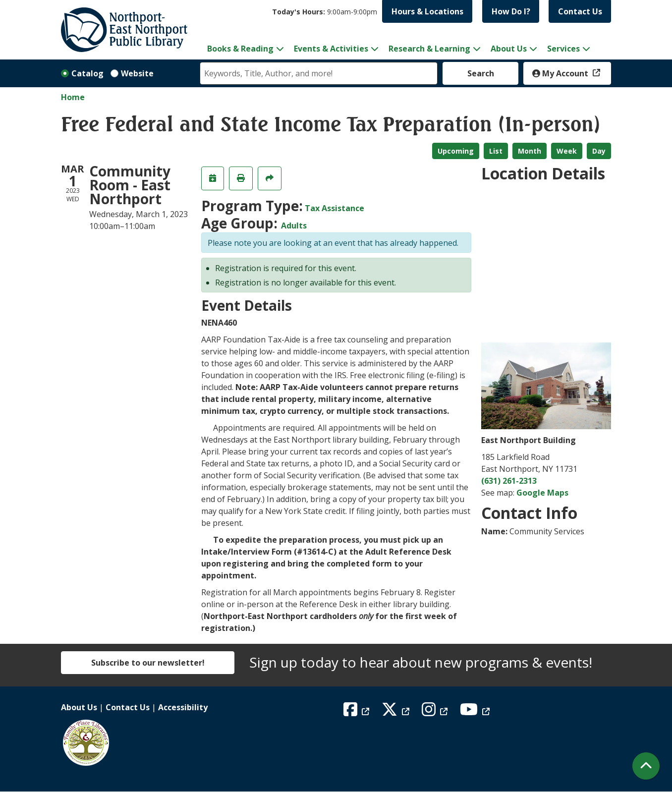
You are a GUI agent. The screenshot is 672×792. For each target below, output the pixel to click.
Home (73, 97)
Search (481, 73)
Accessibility (183, 707)
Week (567, 151)
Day (599, 151)
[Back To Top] (646, 766)
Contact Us (580, 11)
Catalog (87, 73)
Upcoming (456, 151)
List (496, 151)
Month (530, 151)
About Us (79, 707)
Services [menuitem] (563, 49)
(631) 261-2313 (509, 481)
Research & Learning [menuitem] (429, 49)
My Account (561, 73)
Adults (294, 226)
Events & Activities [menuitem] (331, 49)
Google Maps (542, 493)
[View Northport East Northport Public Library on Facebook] (358, 712)
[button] (325, 12)
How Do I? (511, 11)
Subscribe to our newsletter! (148, 663)
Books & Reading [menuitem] (240, 49)
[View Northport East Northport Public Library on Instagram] (436, 712)
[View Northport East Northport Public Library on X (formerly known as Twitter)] (397, 712)
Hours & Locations (427, 11)
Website (137, 73)
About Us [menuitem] (509, 49)
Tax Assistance (335, 208)
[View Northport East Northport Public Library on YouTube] (476, 712)
